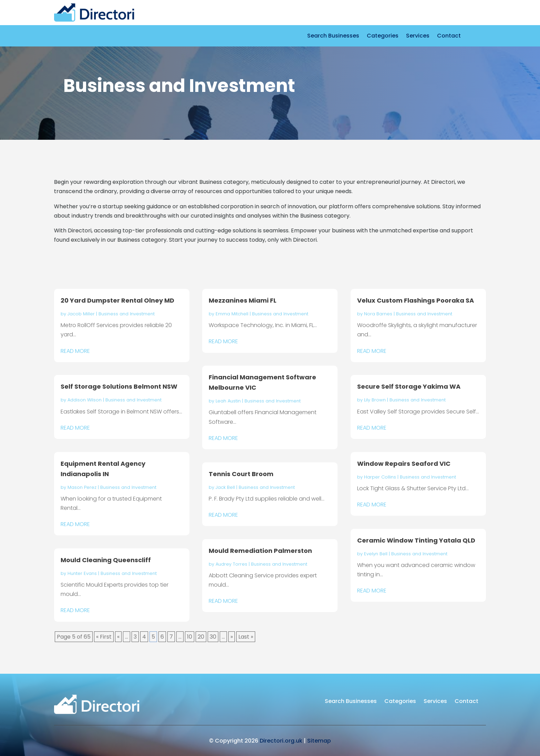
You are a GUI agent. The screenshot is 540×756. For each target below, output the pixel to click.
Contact (449, 36)
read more (75, 351)
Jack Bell (225, 487)
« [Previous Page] (118, 637)
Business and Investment (127, 314)
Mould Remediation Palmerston (260, 551)
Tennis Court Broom (241, 474)
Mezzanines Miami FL (243, 300)
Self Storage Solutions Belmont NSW (119, 386)
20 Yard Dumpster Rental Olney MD (117, 300)
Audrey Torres (231, 564)
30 (213, 637)
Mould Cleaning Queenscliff (106, 560)
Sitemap (319, 741)
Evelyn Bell (376, 554)
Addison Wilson (85, 400)
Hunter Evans (82, 573)
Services (418, 36)
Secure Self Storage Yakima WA (409, 386)
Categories (383, 36)
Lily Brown (375, 400)
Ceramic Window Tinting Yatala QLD (416, 540)
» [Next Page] (232, 637)
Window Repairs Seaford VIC (404, 464)
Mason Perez (82, 487)
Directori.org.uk (281, 741)
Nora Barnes (378, 314)
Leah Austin (228, 401)
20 (201, 637)
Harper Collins (380, 477)
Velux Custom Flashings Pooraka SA (416, 300)
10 (190, 637)
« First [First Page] (104, 637)
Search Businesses (333, 36)
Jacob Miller (81, 314)
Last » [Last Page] (246, 637)
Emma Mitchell (232, 314)
